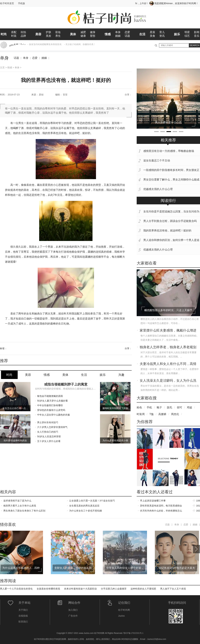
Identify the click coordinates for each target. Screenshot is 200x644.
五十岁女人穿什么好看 (49, 441)
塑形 (93, 36)
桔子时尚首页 (7, 3)
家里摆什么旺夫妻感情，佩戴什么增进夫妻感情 (168, 331)
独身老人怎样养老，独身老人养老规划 (168, 347)
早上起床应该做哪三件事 (153, 501)
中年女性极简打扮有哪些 (50, 405)
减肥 (83, 32)
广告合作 (73, 616)
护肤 (48, 32)
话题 (127, 36)
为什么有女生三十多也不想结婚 (85, 511)
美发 (48, 36)
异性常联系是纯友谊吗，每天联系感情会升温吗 (161, 506)
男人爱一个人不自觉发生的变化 (16, 589)
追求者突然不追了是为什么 (17, 501)
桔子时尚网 (124, 610)
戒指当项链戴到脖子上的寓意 (66, 384)
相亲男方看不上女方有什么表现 (20, 506)
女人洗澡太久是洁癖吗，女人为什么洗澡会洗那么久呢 (168, 381)
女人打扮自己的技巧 (48, 432)
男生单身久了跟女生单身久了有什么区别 (24, 511)
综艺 (187, 36)
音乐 (197, 36)
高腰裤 (162, 414)
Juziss (121, 616)
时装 (14, 36)
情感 (108, 34)
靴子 (159, 407)
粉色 (139, 407)
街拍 (23, 32)
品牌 (23, 36)
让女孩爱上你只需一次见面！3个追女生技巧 (92, 501)
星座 (152, 32)
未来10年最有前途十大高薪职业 (80, 589)
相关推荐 (168, 140)
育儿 (162, 32)
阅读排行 (168, 201)
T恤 (151, 414)
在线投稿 (23, 616)
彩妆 (58, 32)
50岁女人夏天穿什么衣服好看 (52, 401)
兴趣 (121, 375)
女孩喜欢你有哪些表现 (48, 589)
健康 (83, 36)
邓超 (189, 407)
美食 (152, 36)
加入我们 (73, 610)
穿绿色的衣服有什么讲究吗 (51, 410)
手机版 (21, 3)
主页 (2, 68)
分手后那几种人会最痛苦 (114, 589)
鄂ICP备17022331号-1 (133, 633)
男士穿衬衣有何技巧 (48, 422)
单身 (118, 32)
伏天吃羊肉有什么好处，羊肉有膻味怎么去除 (161, 511)
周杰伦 (175, 414)
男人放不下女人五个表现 (173, 589)
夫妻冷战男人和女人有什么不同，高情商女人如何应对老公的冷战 (168, 364)
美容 (38, 34)
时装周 (141, 414)
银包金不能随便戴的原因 (50, 396)
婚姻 (118, 36)
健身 (93, 32)
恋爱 (127, 32)
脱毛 (169, 407)
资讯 (162, 36)
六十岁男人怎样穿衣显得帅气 (52, 427)
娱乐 (177, 34)
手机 (149, 407)
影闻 (197, 32)
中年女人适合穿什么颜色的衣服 (53, 415)
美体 (73, 34)
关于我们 (23, 610)
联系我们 (23, 622)
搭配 (14, 32)
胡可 (179, 407)
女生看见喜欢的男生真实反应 (84, 506)
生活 (142, 34)
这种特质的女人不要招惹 (143, 589)
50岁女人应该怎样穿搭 (49, 436)
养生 (58, 36)
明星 (187, 32)
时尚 (4, 34)
